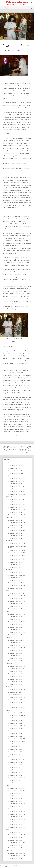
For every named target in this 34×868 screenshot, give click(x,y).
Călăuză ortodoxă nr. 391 (15, 580)
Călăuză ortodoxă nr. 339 (15, 682)
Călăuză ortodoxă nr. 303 (15, 752)
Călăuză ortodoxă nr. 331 (15, 700)
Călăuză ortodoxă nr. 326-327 (16, 708)
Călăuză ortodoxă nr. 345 (15, 671)
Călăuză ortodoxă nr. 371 (15, 617)
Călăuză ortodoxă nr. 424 (15, 512)
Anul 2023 (9, 518)
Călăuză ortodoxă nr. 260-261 (16, 843)
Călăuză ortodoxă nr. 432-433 (17, 499)
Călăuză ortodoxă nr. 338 (15, 684)
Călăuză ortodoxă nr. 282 (15, 799)
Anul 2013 (9, 757)
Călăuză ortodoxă (17, 2)
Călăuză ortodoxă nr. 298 (15, 765)
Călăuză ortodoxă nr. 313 (15, 734)
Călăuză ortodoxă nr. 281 (15, 801)
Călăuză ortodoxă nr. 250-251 (16, 856)
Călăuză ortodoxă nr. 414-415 (16, 531)
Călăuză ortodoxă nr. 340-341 (16, 679)
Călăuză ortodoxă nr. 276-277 (16, 812)
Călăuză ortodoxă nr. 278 (15, 806)
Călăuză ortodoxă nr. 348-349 (17, 666)
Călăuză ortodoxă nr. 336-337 (16, 689)
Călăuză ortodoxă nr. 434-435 (17, 494)
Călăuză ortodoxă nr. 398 (15, 567)
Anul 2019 (9, 612)
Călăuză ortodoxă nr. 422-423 (17, 515)
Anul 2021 (9, 570)
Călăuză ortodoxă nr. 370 (15, 619)
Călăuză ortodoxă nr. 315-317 (16, 726)
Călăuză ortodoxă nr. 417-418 (16, 525)
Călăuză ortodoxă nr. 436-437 (17, 492)
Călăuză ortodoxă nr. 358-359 (16, 643)
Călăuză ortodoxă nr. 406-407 (17, 550)
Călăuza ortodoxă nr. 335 (15, 692)
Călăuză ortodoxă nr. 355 (15, 651)
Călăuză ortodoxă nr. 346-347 (17, 669)
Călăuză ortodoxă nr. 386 (15, 588)
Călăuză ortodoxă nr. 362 (15, 635)
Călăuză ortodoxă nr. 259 (15, 838)
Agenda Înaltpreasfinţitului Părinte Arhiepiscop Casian (9, 448)
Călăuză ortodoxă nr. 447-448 (17, 471)
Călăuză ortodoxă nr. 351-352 (16, 658)
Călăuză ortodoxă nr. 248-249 (17, 858)
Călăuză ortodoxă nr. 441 (15, 484)
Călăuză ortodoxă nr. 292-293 (16, 778)
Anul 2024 (9, 497)
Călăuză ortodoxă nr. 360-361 (16, 640)
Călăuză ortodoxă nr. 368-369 (17, 622)
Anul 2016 (9, 687)
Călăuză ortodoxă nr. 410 (15, 538)
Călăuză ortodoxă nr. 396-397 (17, 573)
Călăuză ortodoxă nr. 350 (15, 661)
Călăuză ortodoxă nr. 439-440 (17, 486)
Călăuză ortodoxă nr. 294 (15, 775)
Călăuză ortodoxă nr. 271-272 (16, 819)
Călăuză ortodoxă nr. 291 (15, 780)
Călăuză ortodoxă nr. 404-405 (17, 553)
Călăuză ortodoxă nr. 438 (15, 489)
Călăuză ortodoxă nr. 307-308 (16, 741)
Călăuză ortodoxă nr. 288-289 (17, 788)
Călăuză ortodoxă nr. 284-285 (17, 793)
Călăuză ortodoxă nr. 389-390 (17, 583)
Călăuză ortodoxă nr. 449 (15, 468)
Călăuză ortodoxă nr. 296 (15, 770)
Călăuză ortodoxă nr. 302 (15, 754)
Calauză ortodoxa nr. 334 (15, 695)
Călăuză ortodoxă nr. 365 (15, 630)
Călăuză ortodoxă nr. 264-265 (17, 832)
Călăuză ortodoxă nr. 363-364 (17, 632)
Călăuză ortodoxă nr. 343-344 (17, 674)
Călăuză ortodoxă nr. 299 (15, 762)
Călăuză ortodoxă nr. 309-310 (17, 739)
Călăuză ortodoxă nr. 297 (15, 767)
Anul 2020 (9, 591)
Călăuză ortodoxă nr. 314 (15, 728)
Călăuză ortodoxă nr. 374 (15, 609)
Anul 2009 (9, 851)
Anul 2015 (9, 710)
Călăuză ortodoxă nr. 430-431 (17, 502)
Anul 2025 (9, 476)
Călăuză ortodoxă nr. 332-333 (16, 697)
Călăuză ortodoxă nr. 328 (15, 705)
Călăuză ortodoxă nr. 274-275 (16, 814)
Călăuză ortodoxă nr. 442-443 (17, 481)
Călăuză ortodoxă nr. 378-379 (16, 601)
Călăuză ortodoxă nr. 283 (15, 796)
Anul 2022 (9, 541)
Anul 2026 (9, 463)
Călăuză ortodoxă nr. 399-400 (17, 565)
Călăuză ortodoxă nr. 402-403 (17, 560)
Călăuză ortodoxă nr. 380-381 (17, 599)
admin (20, 50)
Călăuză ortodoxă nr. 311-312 (16, 736)
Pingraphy (3, 866)
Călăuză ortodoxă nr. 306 (15, 744)
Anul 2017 (9, 664)
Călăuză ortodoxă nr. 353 (15, 656)
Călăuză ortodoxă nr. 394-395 (17, 575)
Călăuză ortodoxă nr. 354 (15, 653)
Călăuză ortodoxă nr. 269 (15, 822)
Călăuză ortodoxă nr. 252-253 (16, 853)
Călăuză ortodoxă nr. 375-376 (16, 606)
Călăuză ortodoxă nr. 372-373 (16, 614)
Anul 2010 (9, 830)
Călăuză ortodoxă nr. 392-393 (16, 578)
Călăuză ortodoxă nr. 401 (15, 562)
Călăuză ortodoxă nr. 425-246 (17, 510)
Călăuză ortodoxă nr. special (16, 645)
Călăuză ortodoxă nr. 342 (15, 677)
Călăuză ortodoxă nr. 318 (15, 723)
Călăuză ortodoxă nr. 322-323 (16, 715)
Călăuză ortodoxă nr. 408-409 (17, 544)
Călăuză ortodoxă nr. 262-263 (16, 835)
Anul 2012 (9, 786)
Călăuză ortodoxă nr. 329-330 (16, 702)
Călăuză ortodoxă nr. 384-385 (17, 593)
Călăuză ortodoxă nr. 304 (15, 749)
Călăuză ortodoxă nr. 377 (15, 604)
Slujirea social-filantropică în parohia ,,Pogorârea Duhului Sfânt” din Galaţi (25, 449)
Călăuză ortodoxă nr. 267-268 (16, 827)
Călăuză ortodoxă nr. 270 (15, 817)
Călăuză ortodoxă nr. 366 (15, 627)
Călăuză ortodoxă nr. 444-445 (17, 479)
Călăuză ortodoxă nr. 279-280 (17, 804)
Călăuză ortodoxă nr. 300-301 (17, 760)
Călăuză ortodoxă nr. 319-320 (16, 721)
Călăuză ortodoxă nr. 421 (15, 520)
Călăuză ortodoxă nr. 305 (15, 747)
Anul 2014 (9, 731)
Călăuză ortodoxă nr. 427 (15, 507)
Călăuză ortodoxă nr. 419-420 (17, 523)
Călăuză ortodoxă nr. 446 (15, 473)
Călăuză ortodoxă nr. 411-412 (16, 536)
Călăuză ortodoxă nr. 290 (15, 783)
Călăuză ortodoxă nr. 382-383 (16, 596)
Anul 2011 (9, 809)
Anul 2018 (9, 638)
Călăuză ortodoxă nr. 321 (15, 718)
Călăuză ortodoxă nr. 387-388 (16, 586)
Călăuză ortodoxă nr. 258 (15, 840)
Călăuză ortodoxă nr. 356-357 (16, 648)
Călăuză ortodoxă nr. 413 (15, 533)
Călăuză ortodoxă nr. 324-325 (16, 713)
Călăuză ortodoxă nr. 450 (15, 466)
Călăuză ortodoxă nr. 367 (15, 625)
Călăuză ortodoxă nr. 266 (15, 825)
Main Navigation (17, 8)
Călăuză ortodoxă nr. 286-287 (17, 791)
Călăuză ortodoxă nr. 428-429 (17, 505)
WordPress (17, 866)
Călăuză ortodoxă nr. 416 (15, 528)
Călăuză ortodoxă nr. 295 (15, 773)
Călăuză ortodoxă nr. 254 (15, 848)
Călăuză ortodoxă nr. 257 (15, 845)
